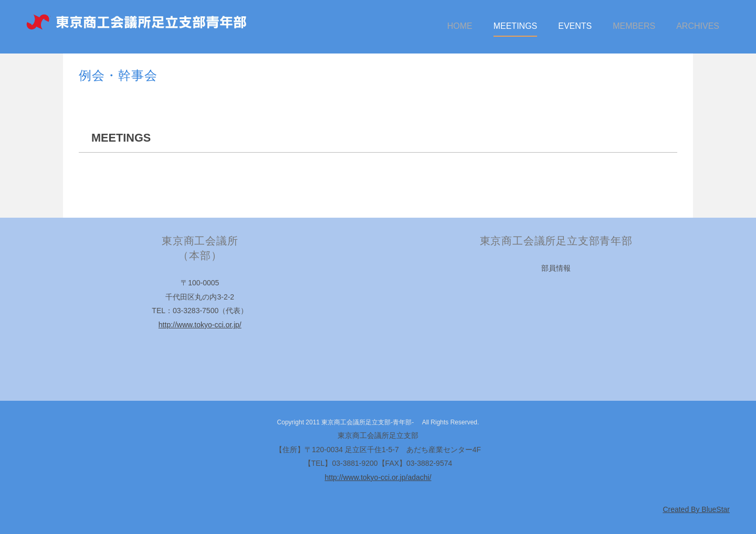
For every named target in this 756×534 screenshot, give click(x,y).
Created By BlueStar (696, 509)
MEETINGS (516, 26)
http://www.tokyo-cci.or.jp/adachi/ (378, 477)
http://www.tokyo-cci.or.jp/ (200, 325)
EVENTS (575, 26)
